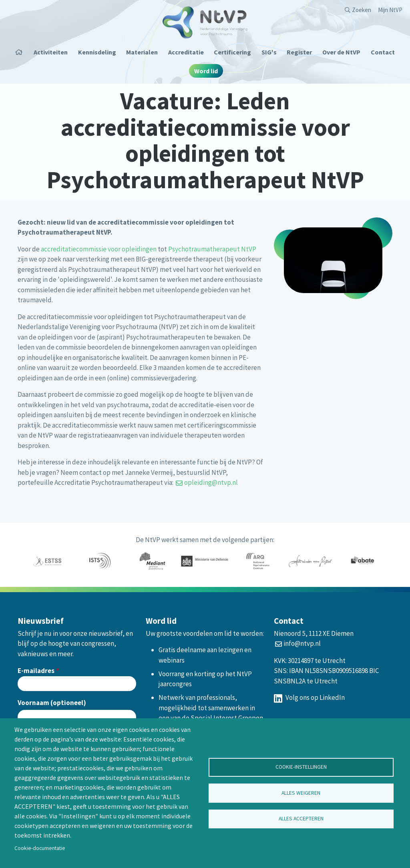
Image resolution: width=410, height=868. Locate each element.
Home (22, 52)
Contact (383, 52)
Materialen (142, 52)
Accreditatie (186, 52)
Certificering (232, 52)
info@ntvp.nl (302, 643)
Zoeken (362, 10)
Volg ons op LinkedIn (309, 697)
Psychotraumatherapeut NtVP (212, 249)
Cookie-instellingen (301, 767)
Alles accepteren (301, 819)
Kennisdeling (97, 52)
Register (299, 52)
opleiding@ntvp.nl (211, 482)
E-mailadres (36, 671)
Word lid (206, 71)
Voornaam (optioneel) (52, 703)
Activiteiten (51, 52)
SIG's (269, 52)
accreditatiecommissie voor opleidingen (99, 249)
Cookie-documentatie (40, 848)
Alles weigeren (301, 793)
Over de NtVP (341, 52)
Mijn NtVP (390, 10)
